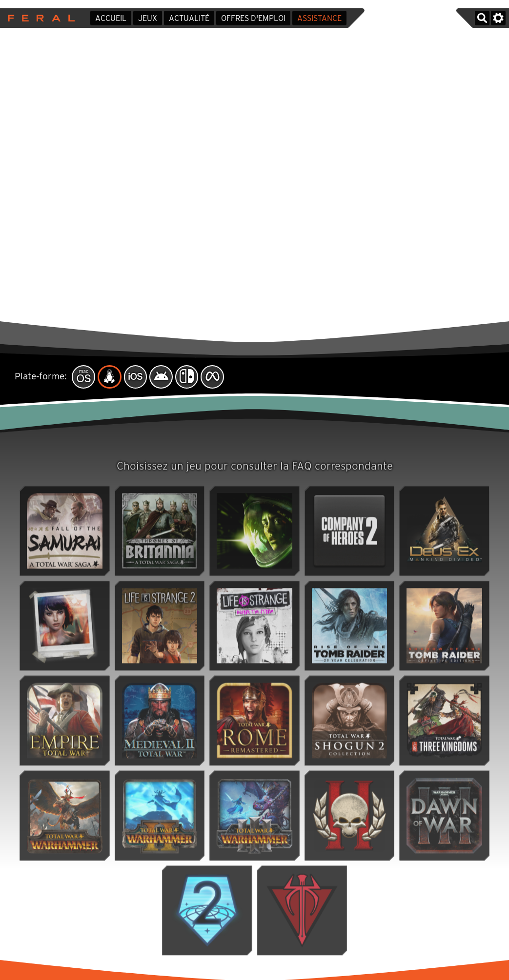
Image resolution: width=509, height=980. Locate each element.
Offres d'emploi (253, 18)
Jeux (148, 18)
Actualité (189, 18)
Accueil (111, 18)
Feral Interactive (39, 18)
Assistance (319, 18)
